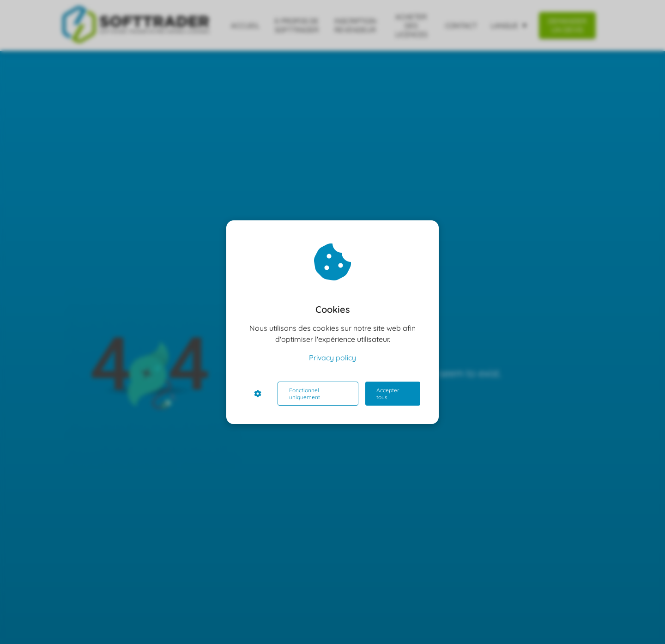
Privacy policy (332, 358)
